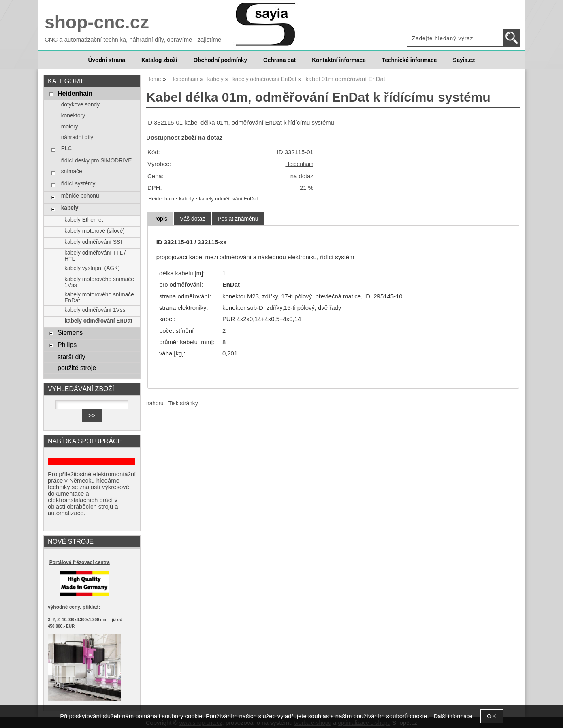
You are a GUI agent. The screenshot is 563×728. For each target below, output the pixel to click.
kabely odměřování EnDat (228, 199)
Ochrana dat (279, 60)
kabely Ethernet (84, 220)
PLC (67, 148)
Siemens (70, 332)
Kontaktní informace (339, 60)
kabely (187, 199)
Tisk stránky (183, 403)
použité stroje (77, 368)
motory (70, 127)
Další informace (453, 716)
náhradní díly (77, 137)
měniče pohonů (80, 196)
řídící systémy (78, 184)
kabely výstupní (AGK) (92, 268)
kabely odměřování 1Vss (95, 310)
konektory (73, 116)
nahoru (155, 403)
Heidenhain (299, 164)
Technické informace (409, 60)
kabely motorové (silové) (95, 231)
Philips (67, 345)
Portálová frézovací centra (80, 562)
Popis (160, 219)
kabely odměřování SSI (93, 242)
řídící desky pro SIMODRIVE (97, 161)
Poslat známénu (238, 219)
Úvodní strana (107, 60)
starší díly (71, 357)
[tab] (160, 219)
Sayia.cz (464, 60)
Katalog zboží (159, 60)
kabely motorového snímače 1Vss (99, 282)
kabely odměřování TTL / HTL (95, 256)
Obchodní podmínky (220, 60)
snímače (72, 171)
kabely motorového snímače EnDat (99, 298)
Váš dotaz (192, 219)
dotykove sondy (80, 105)
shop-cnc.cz (97, 22)
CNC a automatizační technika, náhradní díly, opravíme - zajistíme (133, 40)
